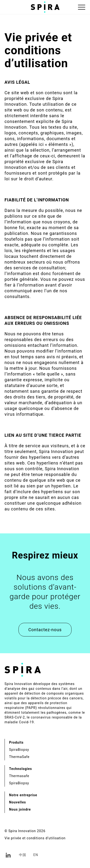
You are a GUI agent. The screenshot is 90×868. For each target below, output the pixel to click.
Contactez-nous (45, 630)
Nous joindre (20, 809)
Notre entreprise (23, 795)
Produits (16, 742)
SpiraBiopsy (19, 750)
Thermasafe (19, 776)
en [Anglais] (36, 855)
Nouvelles (18, 802)
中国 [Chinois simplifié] (23, 855)
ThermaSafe (19, 757)
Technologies (21, 769)
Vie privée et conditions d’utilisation (35, 838)
